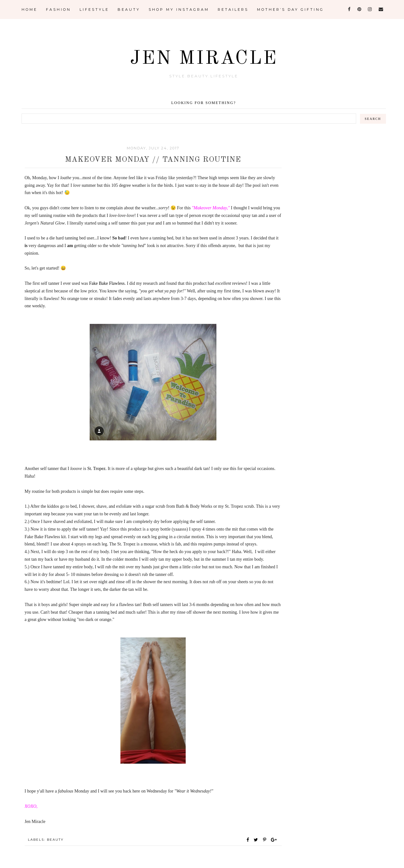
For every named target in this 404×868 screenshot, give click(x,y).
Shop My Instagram (179, 10)
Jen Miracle (204, 58)
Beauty (129, 10)
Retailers (233, 10)
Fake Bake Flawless (107, 283)
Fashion (58, 10)
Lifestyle (94, 10)
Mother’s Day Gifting (290, 10)
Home (29, 10)
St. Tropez (96, 469)
